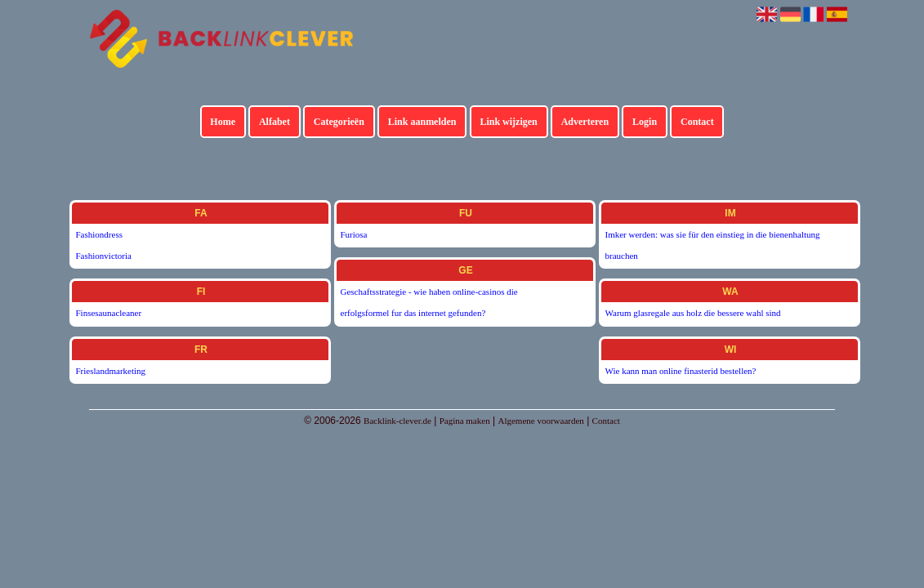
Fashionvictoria (104, 256)
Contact (697, 122)
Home (223, 122)
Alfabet (275, 122)
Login (645, 122)
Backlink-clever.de (397, 421)
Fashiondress (99, 234)
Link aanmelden (422, 122)
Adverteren (585, 122)
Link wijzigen (508, 122)
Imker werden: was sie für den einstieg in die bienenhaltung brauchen (713, 245)
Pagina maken (465, 421)
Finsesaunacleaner (109, 313)
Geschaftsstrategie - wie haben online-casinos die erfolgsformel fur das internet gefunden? (429, 302)
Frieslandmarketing (111, 371)
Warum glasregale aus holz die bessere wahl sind (693, 313)
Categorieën (339, 122)
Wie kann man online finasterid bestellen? (681, 371)
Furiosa (354, 234)
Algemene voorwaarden (540, 421)
